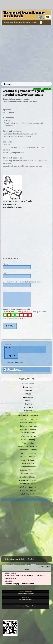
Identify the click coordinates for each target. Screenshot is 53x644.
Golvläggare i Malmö (28, 453)
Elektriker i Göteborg (28, 429)
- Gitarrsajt (8, 581)
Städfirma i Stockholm (28, 487)
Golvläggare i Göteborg (28, 450)
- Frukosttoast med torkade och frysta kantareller (24, 576)
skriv (11, 22)
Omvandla (26, 22)
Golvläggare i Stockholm (28, 446)
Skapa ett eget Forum (28, 565)
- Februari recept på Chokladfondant (18, 584)
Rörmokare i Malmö (28, 484)
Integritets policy (10, 565)
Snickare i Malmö (28, 474)
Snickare (28, 404)
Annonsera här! (27, 379)
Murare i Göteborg (28, 460)
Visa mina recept (9, 204)
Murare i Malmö (28, 463)
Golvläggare (28, 397)
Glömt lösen (19, 363)
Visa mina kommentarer (12, 207)
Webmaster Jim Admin (18, 201)
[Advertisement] (26, 53)
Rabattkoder (14, 370)
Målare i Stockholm (28, 436)
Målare (28, 394)
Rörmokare (28, 407)
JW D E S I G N (20, 319)
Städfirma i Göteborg (28, 491)
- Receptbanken (9, 573)
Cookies (31, 559)
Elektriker (28, 390)
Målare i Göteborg (28, 440)
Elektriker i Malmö (28, 433)
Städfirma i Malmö (28, 494)
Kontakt (6, 22)
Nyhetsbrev (35, 22)
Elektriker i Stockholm (28, 426)
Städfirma (28, 411)
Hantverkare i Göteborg (28, 419)
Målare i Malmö (28, 443)
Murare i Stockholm (28, 457)
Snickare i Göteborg (28, 470)
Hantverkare (28, 387)
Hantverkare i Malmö (28, 423)
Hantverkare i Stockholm (28, 416)
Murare (28, 401)
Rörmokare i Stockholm (28, 477)
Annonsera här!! (37, 568)
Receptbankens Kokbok (24, 14)
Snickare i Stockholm (28, 467)
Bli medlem (9, 363)
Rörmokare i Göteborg (28, 480)
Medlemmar (18, 22)
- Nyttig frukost (9, 578)
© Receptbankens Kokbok (14, 559)
